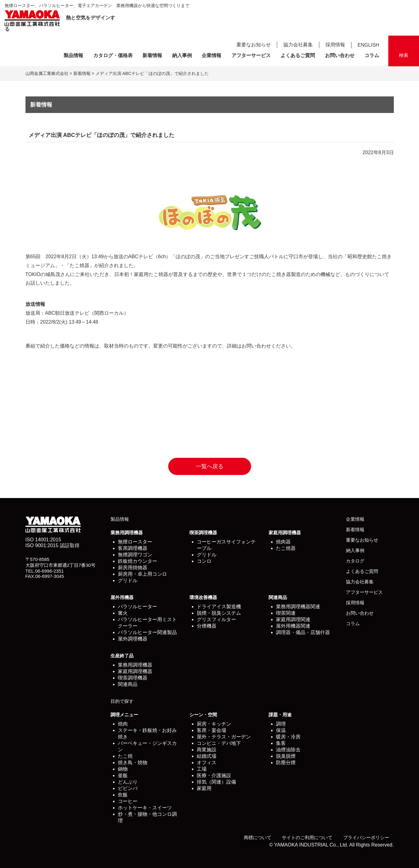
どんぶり (128, 782)
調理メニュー (124, 715)
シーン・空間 (203, 715)
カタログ (355, 561)
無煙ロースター (135, 542)
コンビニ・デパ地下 (219, 743)
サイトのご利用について (307, 837)
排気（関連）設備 (216, 782)
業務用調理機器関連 (298, 607)
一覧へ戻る (210, 466)
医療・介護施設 (214, 775)
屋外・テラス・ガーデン (224, 737)
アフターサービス (251, 55)
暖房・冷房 (288, 737)
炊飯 (123, 795)
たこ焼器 (286, 548)
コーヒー (128, 801)
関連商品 (278, 597)
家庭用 (204, 788)
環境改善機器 (203, 597)
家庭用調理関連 (293, 619)
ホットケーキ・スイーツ (145, 808)
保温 (281, 730)
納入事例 (182, 55)
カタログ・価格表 (113, 55)
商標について (258, 837)
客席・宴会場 (211, 730)
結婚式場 (207, 756)
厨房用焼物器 (133, 568)
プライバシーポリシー (366, 837)
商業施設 (207, 750)
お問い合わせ (340, 55)
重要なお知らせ (254, 45)
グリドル (128, 580)
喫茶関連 (286, 613)
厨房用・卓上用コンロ (142, 574)
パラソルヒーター (138, 607)
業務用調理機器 (127, 533)
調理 (281, 724)
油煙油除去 (288, 750)
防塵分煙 (286, 763)
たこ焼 (125, 756)
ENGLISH (368, 45)
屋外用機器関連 (293, 626)
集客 (281, 743)
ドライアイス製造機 (219, 607)
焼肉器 (283, 542)
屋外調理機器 (133, 639)
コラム (372, 55)
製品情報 (73, 55)
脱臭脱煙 (286, 756)
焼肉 (123, 724)
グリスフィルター (216, 619)
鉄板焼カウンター (138, 561)
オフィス (207, 763)
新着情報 (152, 55)
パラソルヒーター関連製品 (147, 632)
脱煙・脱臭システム (219, 613)
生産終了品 (122, 656)
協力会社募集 (298, 45)
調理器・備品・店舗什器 (303, 632)
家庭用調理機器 (285, 533)
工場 (202, 769)
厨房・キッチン (214, 724)
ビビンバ (128, 788)
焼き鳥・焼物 (133, 763)
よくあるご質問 (298, 55)
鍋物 (123, 769)
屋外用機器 (122, 597)
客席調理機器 (133, 548)
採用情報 (335, 45)
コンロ (204, 561)
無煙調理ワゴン (135, 555)
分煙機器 (207, 626)
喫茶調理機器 (203, 533)
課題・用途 (280, 715)
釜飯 (123, 775)
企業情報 (211, 55)
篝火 (123, 613)
